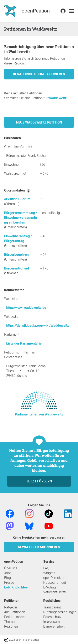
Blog (7, 578)
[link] (71, 11)
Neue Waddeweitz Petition (39, 122)
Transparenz (52, 607)
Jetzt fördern (39, 481)
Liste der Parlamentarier (25, 343)
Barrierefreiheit (54, 626)
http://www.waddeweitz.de (26, 308)
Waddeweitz (57, 98)
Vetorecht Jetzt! (55, 592)
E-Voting (50, 587)
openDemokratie (55, 578)
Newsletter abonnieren (39, 547)
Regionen (11, 626)
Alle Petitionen (15, 612)
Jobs (8, 573)
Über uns (11, 568)
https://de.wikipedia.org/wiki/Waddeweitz (38, 326)
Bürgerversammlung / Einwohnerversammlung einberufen (21, 218)
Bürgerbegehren (16, 255)
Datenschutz (52, 617)
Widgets (49, 573)
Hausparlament (55, 583)
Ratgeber (11, 607)
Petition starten (15, 617)
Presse (9, 583)
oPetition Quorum (17, 199)
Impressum (51, 622)
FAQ (46, 568)
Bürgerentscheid (17, 268)
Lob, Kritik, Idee (16, 587)
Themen (10, 622)
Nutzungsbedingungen (60, 612)
